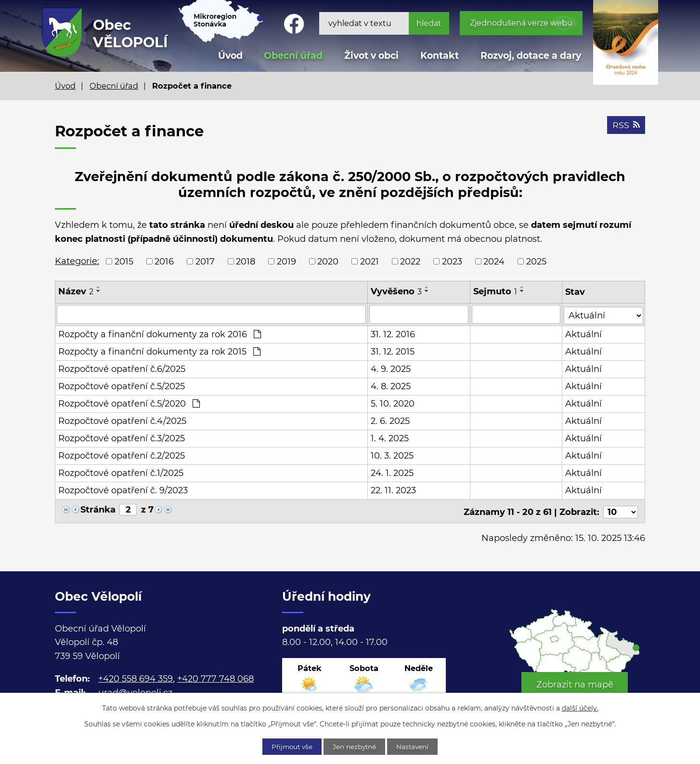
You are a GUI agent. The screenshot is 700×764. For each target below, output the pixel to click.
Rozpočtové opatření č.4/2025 (122, 420)
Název (76, 291)
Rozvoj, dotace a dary (531, 56)
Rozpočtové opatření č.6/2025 (122, 368)
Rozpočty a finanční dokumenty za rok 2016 (160, 333)
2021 (369, 261)
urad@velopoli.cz (135, 690)
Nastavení (416, 746)
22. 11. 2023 (393, 489)
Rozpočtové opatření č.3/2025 (122, 437)
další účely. (580, 708)
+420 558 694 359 (136, 676)
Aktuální (584, 333)
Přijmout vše (289, 746)
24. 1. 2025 (392, 472)
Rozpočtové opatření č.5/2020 (129, 403)
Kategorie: (77, 261)
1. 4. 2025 (390, 437)
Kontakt (440, 56)
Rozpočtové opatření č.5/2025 (122, 385)
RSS (626, 126)
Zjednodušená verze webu (521, 23)
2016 (164, 261)
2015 (124, 261)
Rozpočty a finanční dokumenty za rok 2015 (159, 351)
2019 (286, 261)
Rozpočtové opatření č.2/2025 (122, 455)
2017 (205, 261)
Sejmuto (496, 291)
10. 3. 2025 (392, 455)
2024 (494, 261)
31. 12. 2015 (393, 351)
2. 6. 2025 (390, 420)
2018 (246, 261)
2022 (410, 261)
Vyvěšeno (396, 291)
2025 (536, 261)
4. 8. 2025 (391, 385)
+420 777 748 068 (215, 676)
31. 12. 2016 (393, 333)
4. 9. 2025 (391, 368)
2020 (328, 261)
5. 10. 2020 (393, 403)
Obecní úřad (114, 86)
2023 (452, 261)
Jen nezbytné (355, 746)
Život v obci (371, 56)
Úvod (65, 86)
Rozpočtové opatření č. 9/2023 (123, 489)
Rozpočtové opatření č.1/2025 (121, 472)
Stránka (98, 509)
